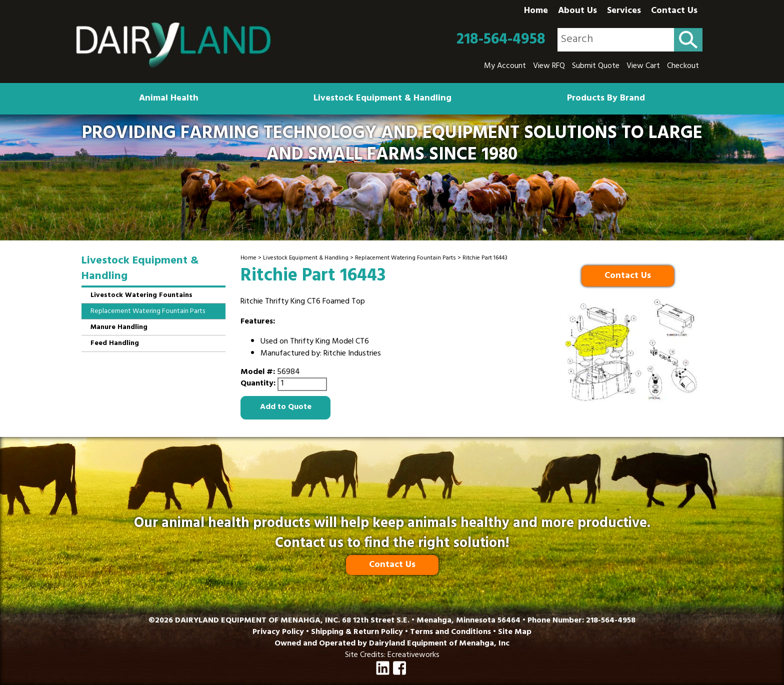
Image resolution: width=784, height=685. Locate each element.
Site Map (515, 632)
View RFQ (549, 66)
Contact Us (674, 11)
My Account (505, 66)
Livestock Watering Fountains (141, 296)
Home (536, 11)
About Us (577, 11)
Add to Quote (286, 407)
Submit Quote (596, 66)
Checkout (683, 66)
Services (624, 11)
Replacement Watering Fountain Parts (405, 258)
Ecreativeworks (413, 655)
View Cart (643, 66)
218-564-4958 (501, 40)
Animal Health (169, 99)
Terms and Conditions (450, 632)
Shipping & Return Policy (357, 632)
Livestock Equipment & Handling (382, 99)
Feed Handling (115, 344)
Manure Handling (119, 328)
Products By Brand (606, 99)
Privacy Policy (278, 632)
